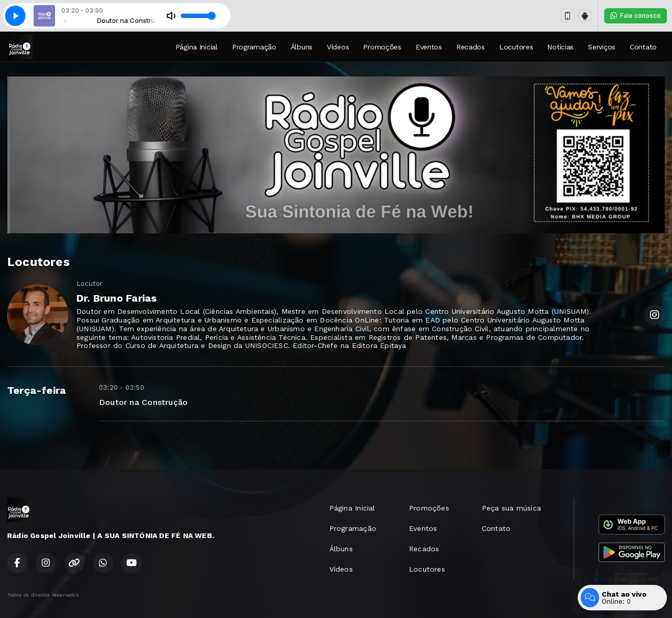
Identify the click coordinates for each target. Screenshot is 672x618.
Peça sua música (511, 508)
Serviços (602, 47)
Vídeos (338, 47)
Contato (643, 47)
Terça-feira (36, 390)
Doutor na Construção (143, 402)
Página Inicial (197, 47)
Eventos (429, 47)
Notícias (560, 47)
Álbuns (302, 47)
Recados (471, 47)
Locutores (516, 47)
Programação (254, 47)
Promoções (382, 47)
